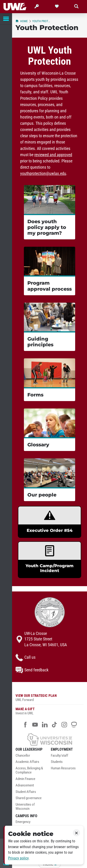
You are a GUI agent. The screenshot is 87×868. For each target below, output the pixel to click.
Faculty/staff (60, 756)
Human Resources (63, 768)
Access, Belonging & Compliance (29, 770)
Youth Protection (42, 21)
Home (22, 21)
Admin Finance (25, 779)
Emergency (23, 822)
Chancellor (23, 756)
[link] (50, 522)
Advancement (25, 785)
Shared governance (29, 798)
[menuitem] (32, 757)
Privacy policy (18, 858)
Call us (26, 658)
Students (57, 762)
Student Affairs (26, 792)
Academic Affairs (27, 762)
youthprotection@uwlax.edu (43, 174)
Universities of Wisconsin (25, 807)
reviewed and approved (53, 155)
